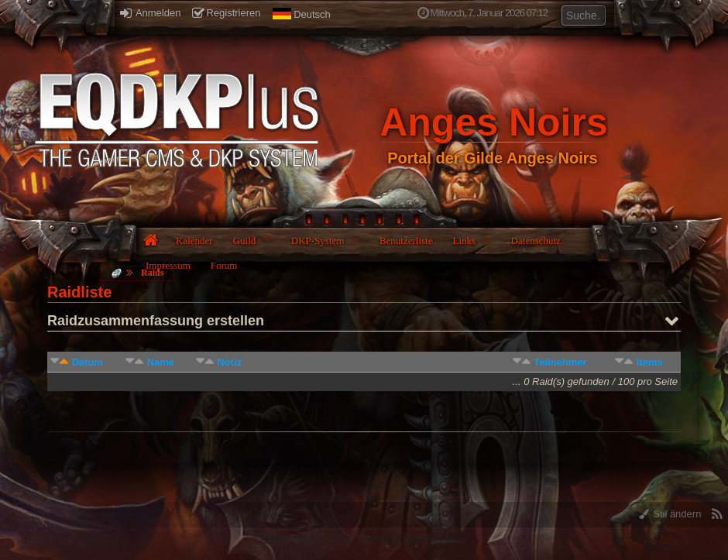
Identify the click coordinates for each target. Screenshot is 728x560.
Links (464, 240)
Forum (224, 265)
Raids (152, 273)
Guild (245, 240)
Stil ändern (670, 514)
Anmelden (150, 13)
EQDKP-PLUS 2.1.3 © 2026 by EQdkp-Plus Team (364, 540)
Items (650, 362)
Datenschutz (536, 240)
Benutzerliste (406, 240)
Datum (88, 362)
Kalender (194, 240)
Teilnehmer (560, 362)
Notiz (229, 362)
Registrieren (226, 13)
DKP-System (318, 240)
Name (161, 362)
